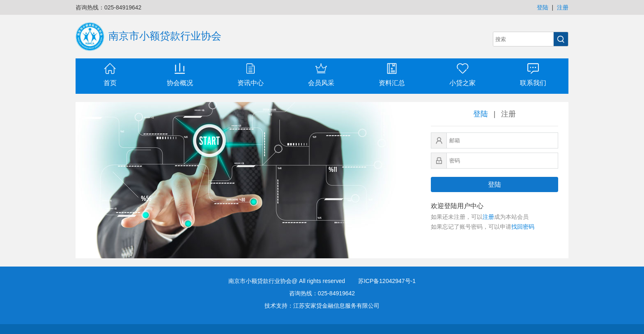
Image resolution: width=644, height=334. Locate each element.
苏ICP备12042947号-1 (387, 281)
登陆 (543, 7)
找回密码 (523, 227)
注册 (563, 7)
